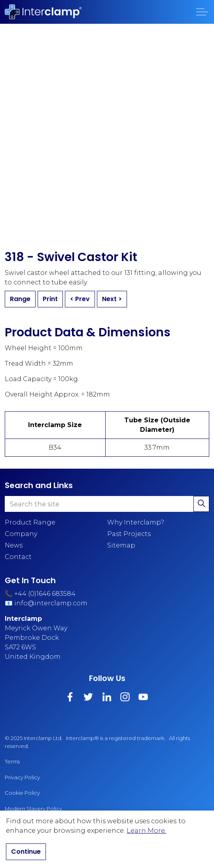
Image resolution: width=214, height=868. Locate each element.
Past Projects (129, 534)
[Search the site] (107, 504)
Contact (18, 557)
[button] (201, 504)
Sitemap (121, 545)
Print (50, 299)
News (14, 545)
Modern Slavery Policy (33, 809)
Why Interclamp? (136, 522)
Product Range (30, 522)
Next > (112, 299)
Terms (12, 761)
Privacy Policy (22, 777)
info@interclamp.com (51, 603)
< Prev (80, 299)
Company (21, 534)
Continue (26, 852)
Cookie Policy (22, 793)
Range (20, 299)
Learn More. (146, 831)
